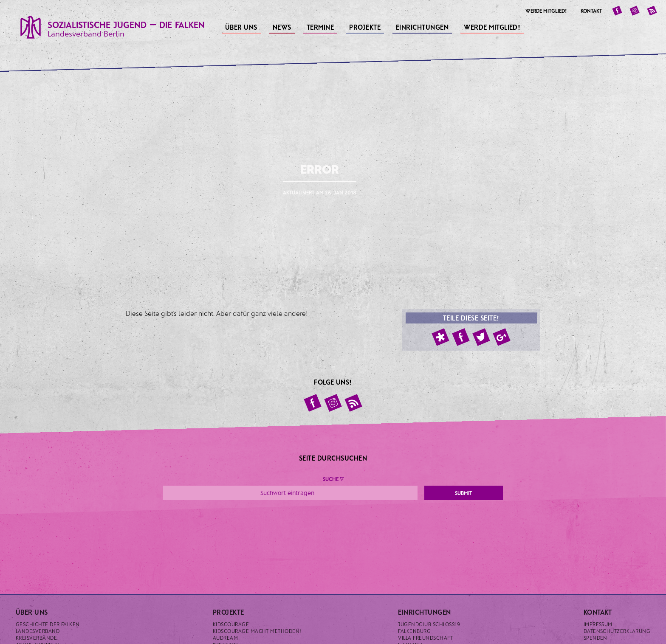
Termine (321, 26)
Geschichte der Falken (48, 624)
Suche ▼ (333, 479)
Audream (225, 638)
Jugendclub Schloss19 (429, 624)
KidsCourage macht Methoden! (257, 631)
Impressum (598, 624)
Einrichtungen (423, 26)
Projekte (365, 26)
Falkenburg (414, 631)
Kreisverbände (36, 638)
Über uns (242, 26)
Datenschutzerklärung (617, 631)
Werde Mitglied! (493, 26)
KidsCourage (231, 624)
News (283, 26)
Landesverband (38, 631)
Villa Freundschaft (425, 638)
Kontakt (591, 11)
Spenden (595, 638)
